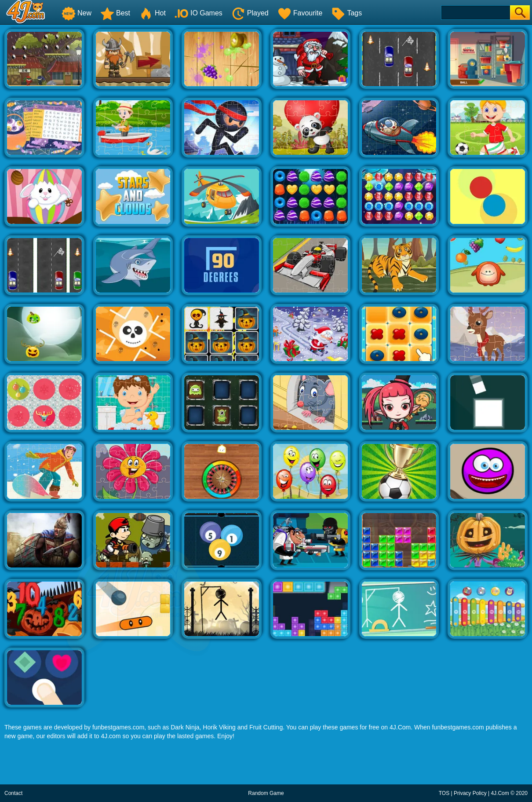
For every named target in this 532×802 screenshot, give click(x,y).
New (77, 13)
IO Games (199, 13)
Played (250, 13)
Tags (346, 13)
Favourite (300, 13)
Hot (152, 13)
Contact (13, 793)
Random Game (266, 793)
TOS (444, 793)
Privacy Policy (470, 793)
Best (115, 13)
